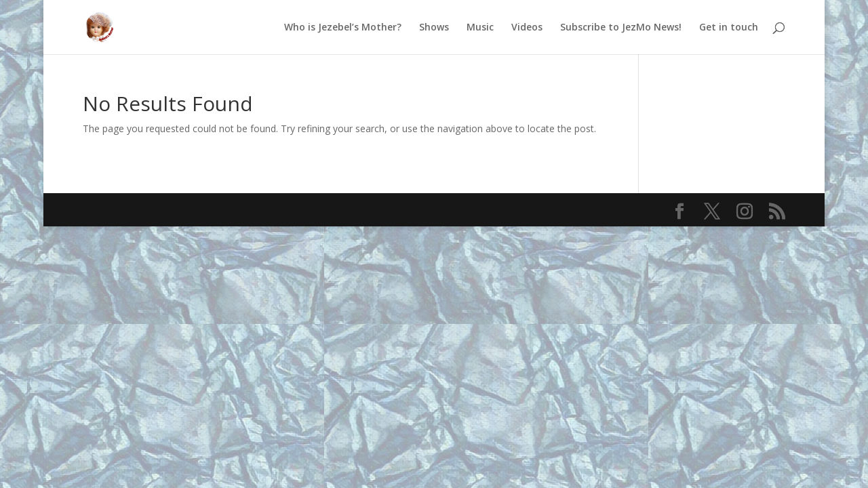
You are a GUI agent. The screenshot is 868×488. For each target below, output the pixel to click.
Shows (434, 28)
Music (480, 28)
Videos (527, 28)
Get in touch (729, 28)
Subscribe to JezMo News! (621, 28)
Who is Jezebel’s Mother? (343, 28)
